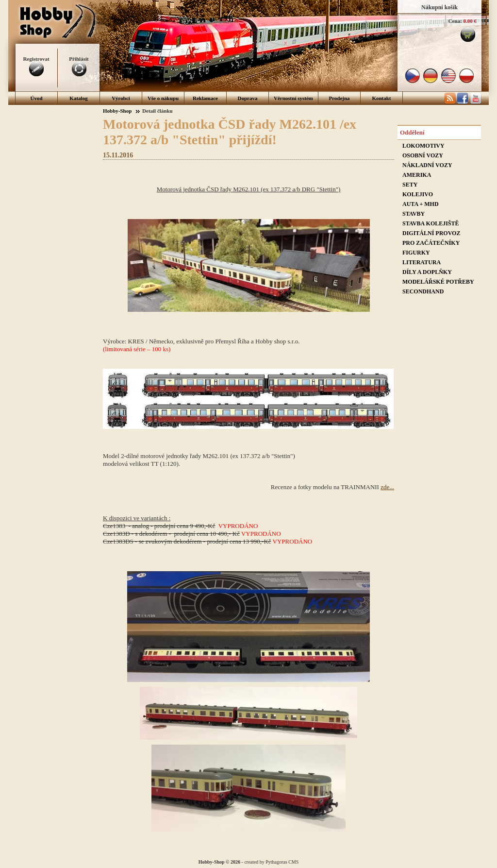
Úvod (36, 98)
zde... (387, 487)
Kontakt (381, 98)
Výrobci (121, 98)
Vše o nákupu (163, 98)
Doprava (248, 98)
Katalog (78, 98)
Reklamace (205, 98)
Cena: (455, 21)
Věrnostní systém (293, 98)
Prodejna (339, 98)
